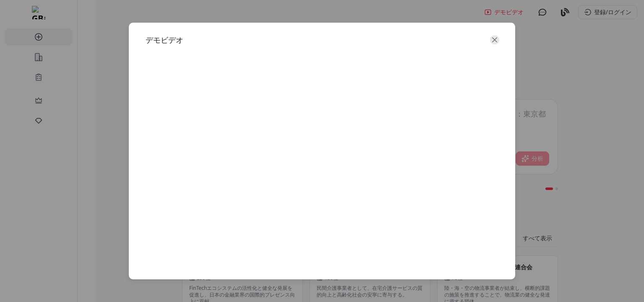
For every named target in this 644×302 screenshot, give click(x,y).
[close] (474, 54)
